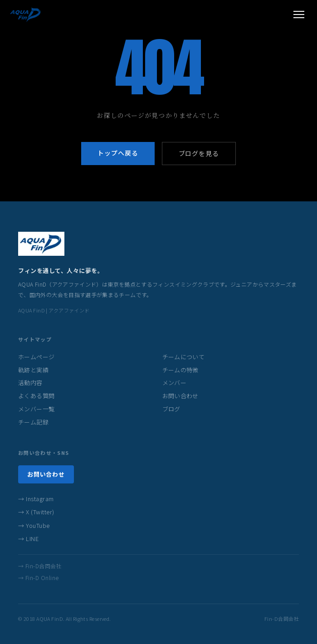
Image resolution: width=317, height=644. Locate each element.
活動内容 (30, 383)
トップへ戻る (118, 153)
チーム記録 (33, 422)
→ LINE (28, 539)
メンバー (175, 383)
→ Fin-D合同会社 (40, 566)
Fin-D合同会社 (282, 619)
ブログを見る (199, 153)
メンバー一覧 (36, 409)
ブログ (171, 409)
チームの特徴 (180, 370)
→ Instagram (36, 499)
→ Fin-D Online (39, 578)
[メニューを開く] (299, 15)
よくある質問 (36, 396)
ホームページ (36, 357)
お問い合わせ (180, 396)
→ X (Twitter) (36, 512)
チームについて (184, 357)
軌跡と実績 (33, 370)
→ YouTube (34, 525)
